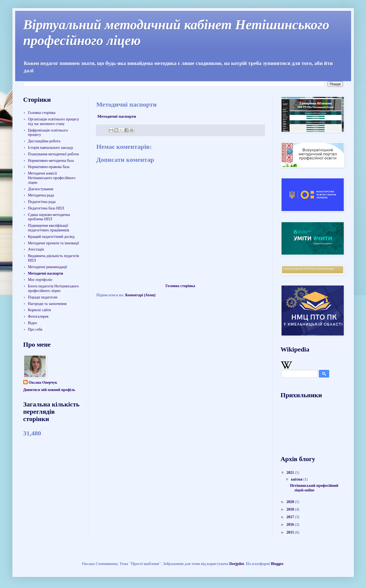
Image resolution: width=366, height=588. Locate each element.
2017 (291, 517)
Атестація (36, 249)
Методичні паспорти (116, 116)
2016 (291, 525)
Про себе (35, 329)
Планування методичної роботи (53, 154)
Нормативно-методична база (51, 161)
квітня (297, 479)
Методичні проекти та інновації (54, 243)
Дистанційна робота (44, 141)
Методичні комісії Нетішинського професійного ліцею (52, 178)
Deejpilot (237, 564)
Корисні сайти (39, 310)
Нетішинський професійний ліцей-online (314, 488)
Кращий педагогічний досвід (51, 237)
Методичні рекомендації (48, 267)
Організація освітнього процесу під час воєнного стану (54, 121)
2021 (291, 473)
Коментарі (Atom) (140, 295)
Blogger (277, 564)
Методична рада (41, 195)
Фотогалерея (38, 316)
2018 (291, 509)
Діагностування (41, 189)
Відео (33, 323)
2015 (291, 532)
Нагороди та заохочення (47, 304)
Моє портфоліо (40, 280)
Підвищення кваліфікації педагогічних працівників (48, 228)
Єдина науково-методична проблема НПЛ (49, 217)
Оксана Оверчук (43, 382)
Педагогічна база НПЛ (46, 208)
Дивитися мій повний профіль (49, 390)
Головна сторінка (180, 286)
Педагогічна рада (42, 202)
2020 (291, 502)
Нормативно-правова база (49, 167)
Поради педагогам (43, 297)
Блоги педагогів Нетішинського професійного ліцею (53, 288)
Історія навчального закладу (51, 148)
